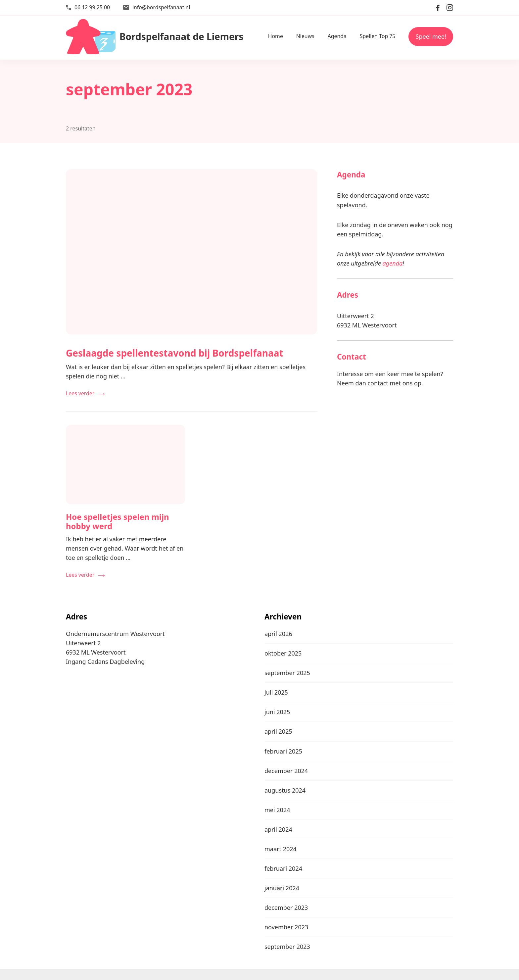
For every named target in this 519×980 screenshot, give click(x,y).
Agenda (337, 36)
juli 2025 (276, 692)
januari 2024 (282, 888)
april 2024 (278, 829)
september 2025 (287, 673)
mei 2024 (277, 810)
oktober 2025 (283, 653)
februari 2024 (283, 868)
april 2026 (278, 634)
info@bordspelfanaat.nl (161, 7)
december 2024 (286, 771)
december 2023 (286, 907)
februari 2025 (283, 751)
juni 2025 (277, 712)
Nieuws (305, 36)
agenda (393, 263)
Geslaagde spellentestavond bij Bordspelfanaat (175, 353)
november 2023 (286, 927)
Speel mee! (431, 36)
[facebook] (438, 8)
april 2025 (278, 731)
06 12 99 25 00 (92, 7)
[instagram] (450, 8)
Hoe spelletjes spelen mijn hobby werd (118, 521)
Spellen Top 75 (378, 36)
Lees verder (80, 393)
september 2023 (287, 947)
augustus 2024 (285, 790)
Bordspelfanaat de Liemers (181, 36)
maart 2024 (281, 849)
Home (276, 36)
